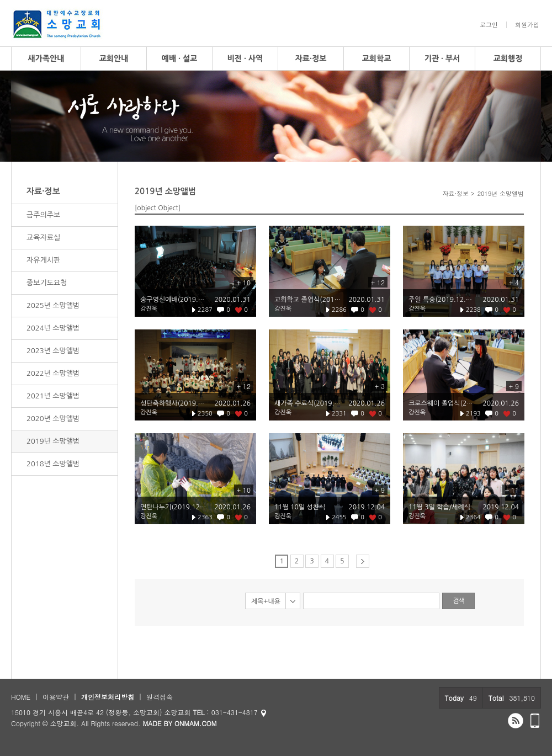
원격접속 (160, 697)
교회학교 (377, 58)
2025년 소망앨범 (53, 305)
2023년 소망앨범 (53, 351)
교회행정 (508, 58)
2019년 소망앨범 (53, 441)
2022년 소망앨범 (53, 373)
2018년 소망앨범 (53, 464)
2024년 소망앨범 (53, 328)
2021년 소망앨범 (53, 396)
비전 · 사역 (245, 58)
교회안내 (114, 58)
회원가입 (527, 25)
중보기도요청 (47, 283)
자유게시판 (43, 260)
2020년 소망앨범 (53, 419)
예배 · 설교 (180, 58)
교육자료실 (43, 238)
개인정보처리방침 (108, 697)
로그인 (489, 25)
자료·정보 (311, 58)
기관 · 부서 (442, 58)
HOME (21, 697)
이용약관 (56, 697)
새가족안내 (46, 58)
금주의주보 (43, 215)
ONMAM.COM (196, 723)
